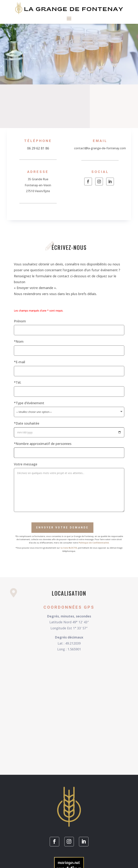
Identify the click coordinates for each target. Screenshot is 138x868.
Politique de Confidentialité (94, 543)
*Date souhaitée (27, 423)
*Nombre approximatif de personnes (43, 444)
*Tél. (18, 382)
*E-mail (19, 362)
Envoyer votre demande (62, 528)
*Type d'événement (29, 403)
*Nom (19, 341)
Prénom (20, 321)
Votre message (26, 464)
